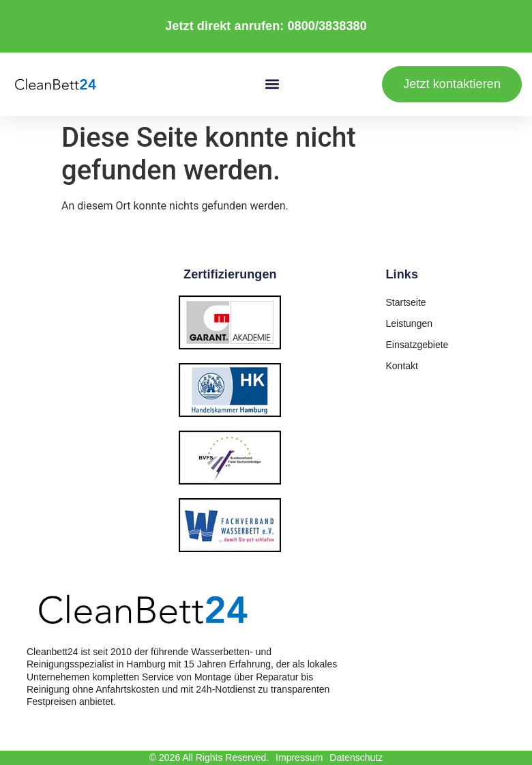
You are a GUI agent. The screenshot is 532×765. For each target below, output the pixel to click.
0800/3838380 (327, 26)
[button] (272, 84)
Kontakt (402, 366)
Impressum (299, 757)
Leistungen (410, 323)
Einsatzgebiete (417, 345)
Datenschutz (356, 757)
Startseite (406, 302)
